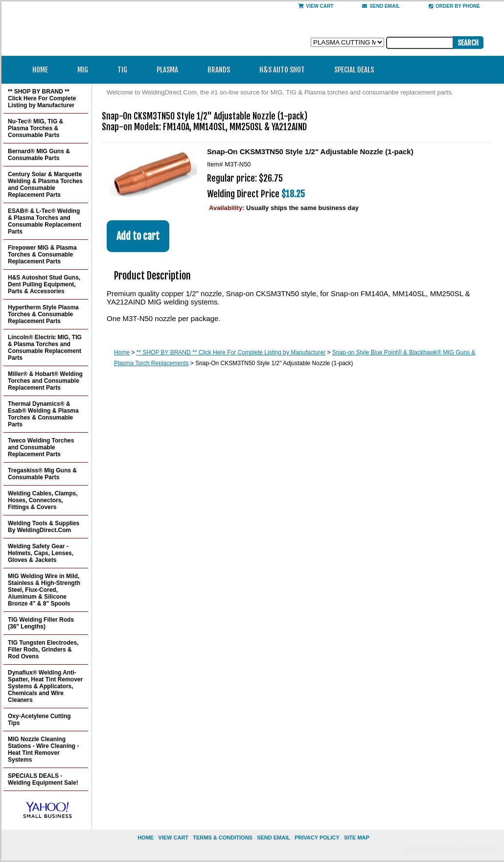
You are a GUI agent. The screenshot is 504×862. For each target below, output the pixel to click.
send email (381, 6)
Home (40, 70)
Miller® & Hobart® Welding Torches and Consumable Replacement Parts (45, 381)
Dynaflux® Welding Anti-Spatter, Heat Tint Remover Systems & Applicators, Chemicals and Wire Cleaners (45, 686)
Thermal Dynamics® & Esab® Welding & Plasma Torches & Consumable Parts (43, 414)
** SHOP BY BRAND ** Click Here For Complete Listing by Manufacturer (231, 352)
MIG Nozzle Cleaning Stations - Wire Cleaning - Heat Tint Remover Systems (43, 749)
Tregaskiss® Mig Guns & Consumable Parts (42, 474)
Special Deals (354, 70)
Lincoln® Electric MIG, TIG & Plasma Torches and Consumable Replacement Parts (45, 348)
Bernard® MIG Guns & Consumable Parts (39, 155)
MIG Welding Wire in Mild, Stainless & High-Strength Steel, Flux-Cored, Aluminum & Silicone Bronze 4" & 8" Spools (44, 590)
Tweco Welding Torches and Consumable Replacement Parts (41, 447)
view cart (173, 838)
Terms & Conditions (223, 838)
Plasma (171, 70)
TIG (126, 70)
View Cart (316, 6)
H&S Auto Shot (282, 70)
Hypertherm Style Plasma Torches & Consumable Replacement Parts (43, 314)
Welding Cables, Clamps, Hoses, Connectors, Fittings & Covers (43, 500)
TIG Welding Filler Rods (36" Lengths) (41, 623)
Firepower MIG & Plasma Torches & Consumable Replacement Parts (42, 255)
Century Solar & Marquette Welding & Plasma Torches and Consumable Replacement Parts (45, 185)
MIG (86, 70)
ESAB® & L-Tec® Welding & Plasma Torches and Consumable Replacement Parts (45, 221)
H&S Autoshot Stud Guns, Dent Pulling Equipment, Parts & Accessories (44, 284)
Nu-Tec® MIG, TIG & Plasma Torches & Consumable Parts (35, 128)
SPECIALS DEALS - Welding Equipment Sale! (43, 779)
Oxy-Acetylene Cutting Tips (39, 720)
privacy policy (317, 838)
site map (357, 838)
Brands (222, 70)
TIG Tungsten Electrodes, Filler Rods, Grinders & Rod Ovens (43, 650)
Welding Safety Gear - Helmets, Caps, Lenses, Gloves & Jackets (41, 553)
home (146, 838)
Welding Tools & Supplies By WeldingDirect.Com (44, 527)
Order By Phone (454, 6)
